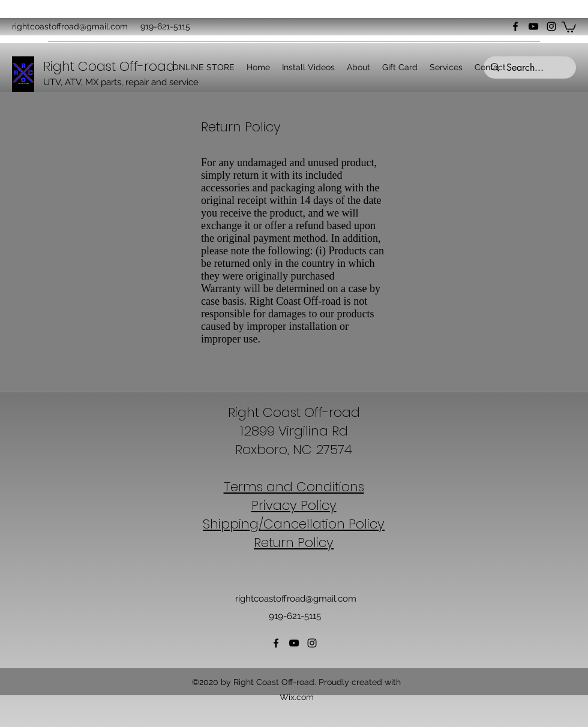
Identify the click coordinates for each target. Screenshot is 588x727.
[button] (569, 26)
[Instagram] (551, 26)
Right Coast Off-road (294, 412)
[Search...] (529, 68)
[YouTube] (533, 26)
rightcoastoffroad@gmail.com (70, 26)
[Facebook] (515, 26)
